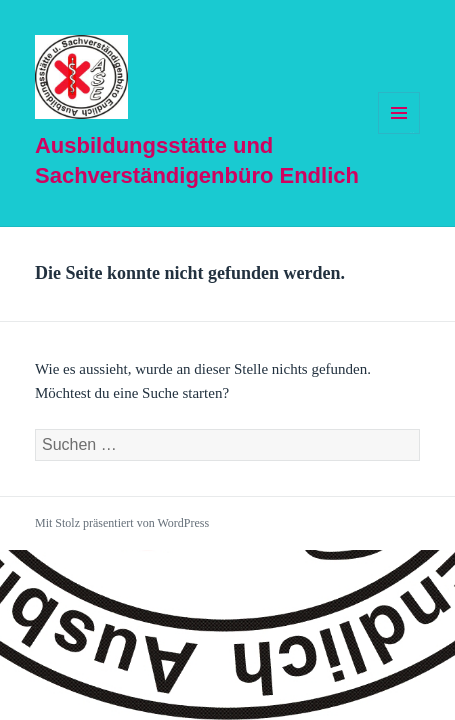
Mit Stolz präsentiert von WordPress (122, 523)
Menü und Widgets (399, 133)
